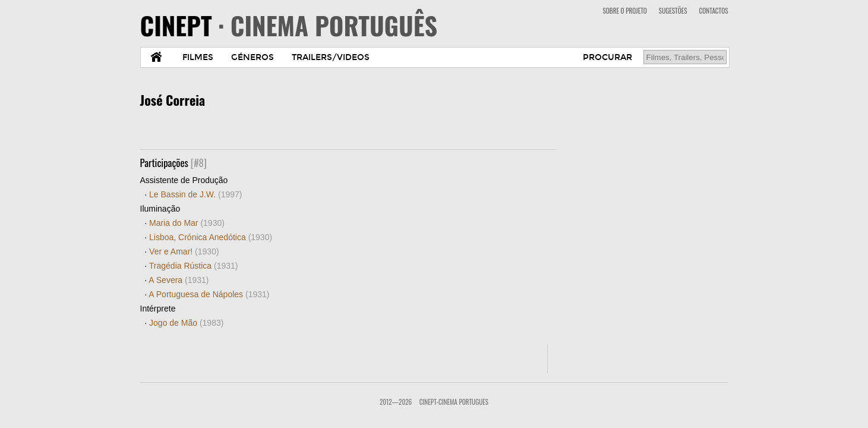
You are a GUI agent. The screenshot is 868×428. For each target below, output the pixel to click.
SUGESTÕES (673, 11)
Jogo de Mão (186, 323)
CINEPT (289, 25)
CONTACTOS (714, 11)
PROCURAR (607, 57)
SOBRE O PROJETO (624, 11)
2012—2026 (396, 402)
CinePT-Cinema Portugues (454, 402)
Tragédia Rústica (194, 266)
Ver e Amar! (184, 251)
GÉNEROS (252, 57)
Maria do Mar (187, 223)
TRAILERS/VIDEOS (331, 57)
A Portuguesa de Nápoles (209, 294)
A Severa (179, 280)
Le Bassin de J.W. (195, 194)
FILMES (198, 57)
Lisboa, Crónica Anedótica (211, 237)
